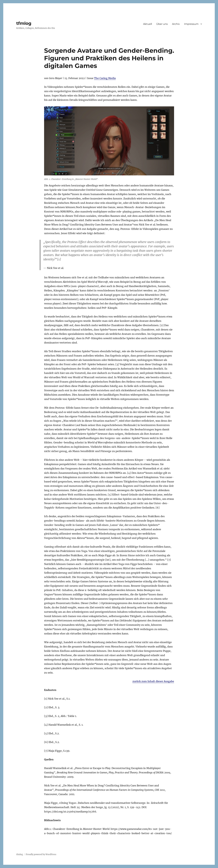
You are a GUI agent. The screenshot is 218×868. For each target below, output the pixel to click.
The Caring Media (105, 78)
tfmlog (24, 23)
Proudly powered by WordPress (41, 854)
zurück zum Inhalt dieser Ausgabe (153, 681)
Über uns (162, 24)
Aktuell (148, 24)
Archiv (176, 24)
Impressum (191, 24)
